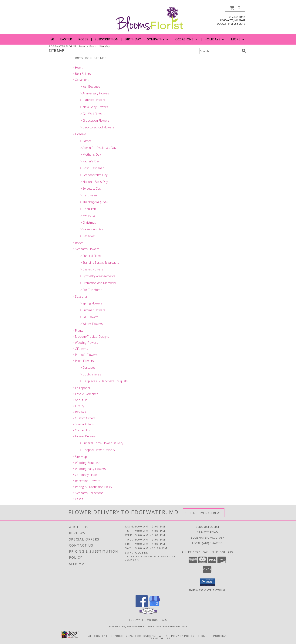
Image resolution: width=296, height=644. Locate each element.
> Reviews (79, 412)
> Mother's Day (90, 154)
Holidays (215, 39)
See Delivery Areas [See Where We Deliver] (204, 513)
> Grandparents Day (94, 175)
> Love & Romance (85, 394)
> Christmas (88, 222)
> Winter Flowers (91, 324)
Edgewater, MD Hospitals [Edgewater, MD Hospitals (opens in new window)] (148, 620)
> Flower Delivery (84, 436)
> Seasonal (80, 297)
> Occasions (81, 80)
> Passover (88, 236)
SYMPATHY (158, 39)
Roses (83, 39)
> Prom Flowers (83, 361)
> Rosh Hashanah (92, 168)
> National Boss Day (94, 182)
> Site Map (80, 457)
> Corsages (88, 368)
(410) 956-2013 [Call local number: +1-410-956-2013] (236, 24)
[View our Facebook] (142, 606)
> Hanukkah (88, 209)
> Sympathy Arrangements (98, 276)
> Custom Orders (84, 418)
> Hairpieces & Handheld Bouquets (104, 381)
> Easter (86, 141)
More (238, 39)
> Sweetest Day (91, 188)
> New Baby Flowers (94, 107)
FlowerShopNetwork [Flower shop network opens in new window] (151, 636)
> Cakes (78, 499)
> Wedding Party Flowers (89, 469)
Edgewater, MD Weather (127, 626)
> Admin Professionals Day (98, 148)
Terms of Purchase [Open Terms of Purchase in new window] (213, 636)
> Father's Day (90, 161)
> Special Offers (83, 424)
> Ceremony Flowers (86, 475)
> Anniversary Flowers (95, 93)
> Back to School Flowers (97, 127)
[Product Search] (220, 51)
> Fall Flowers (89, 317)
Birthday (133, 39)
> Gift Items (80, 349)
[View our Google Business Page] (154, 606)
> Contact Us (81, 430)
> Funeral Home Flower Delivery (102, 443)
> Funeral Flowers (92, 256)
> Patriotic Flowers (85, 355)
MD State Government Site (167, 626)
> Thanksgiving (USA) (94, 202)
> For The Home (91, 290)
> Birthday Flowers (93, 100)
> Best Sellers (82, 74)
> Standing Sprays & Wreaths (99, 263)
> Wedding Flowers (85, 343)
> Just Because (90, 86)
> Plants (78, 330)
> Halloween (88, 195)
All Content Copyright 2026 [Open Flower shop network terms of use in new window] (111, 636)
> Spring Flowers (91, 303)
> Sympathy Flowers (86, 249)
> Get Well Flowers (93, 114)
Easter (66, 39)
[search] (244, 51)
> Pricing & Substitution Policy (92, 487)
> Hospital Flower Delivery (98, 450)
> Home (78, 68)
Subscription (107, 39)
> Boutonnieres (91, 374)
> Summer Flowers (93, 310)
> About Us (80, 400)
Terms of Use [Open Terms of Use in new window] (160, 638)
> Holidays (79, 134)
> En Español (81, 388)
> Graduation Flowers (95, 120)
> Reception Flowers (86, 481)
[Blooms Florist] (149, 19)
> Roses (78, 243)
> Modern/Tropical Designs (91, 337)
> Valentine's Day (91, 229)
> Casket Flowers (92, 269)
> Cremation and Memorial (98, 283)
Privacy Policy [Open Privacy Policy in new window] (183, 636)
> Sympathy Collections (88, 493)
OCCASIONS (187, 39)
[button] (235, 8)
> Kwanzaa (87, 216)
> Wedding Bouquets (86, 463)
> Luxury (78, 406)
